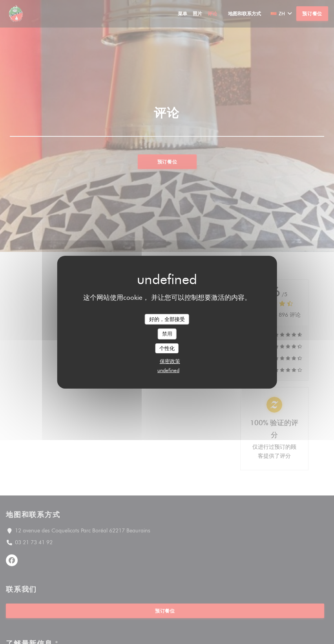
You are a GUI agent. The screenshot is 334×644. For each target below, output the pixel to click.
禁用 (167, 334)
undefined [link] (168, 370)
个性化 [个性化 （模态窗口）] (167, 348)
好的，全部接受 (167, 319)
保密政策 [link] (170, 361)
